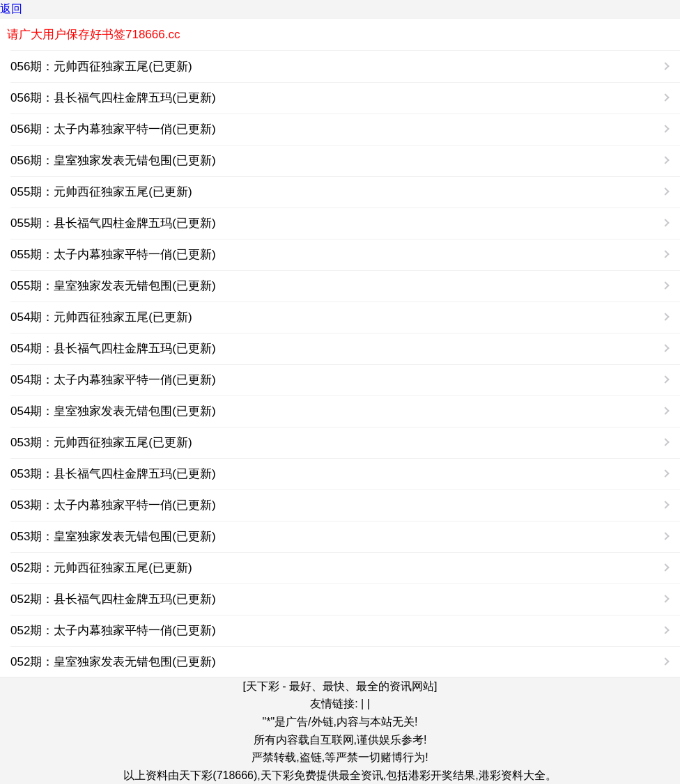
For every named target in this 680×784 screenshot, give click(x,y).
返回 (11, 9)
